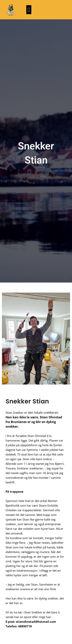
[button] (29, 10)
